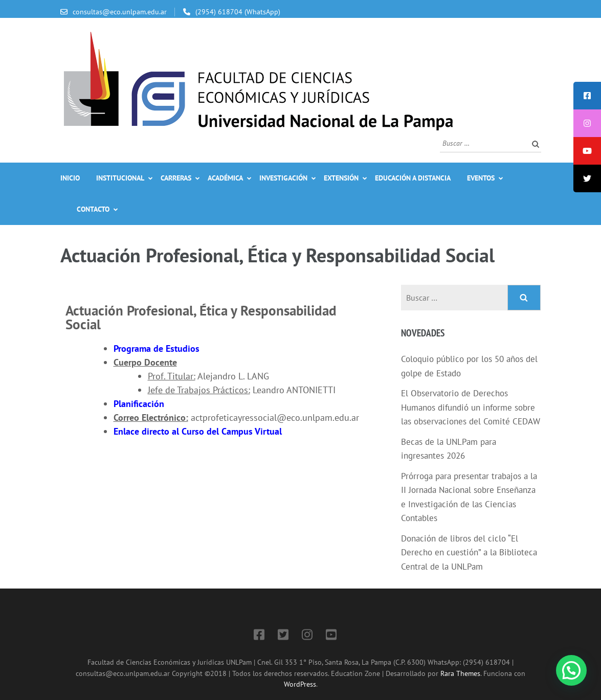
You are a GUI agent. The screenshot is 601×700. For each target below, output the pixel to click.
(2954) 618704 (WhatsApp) (238, 12)
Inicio (70, 178)
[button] (571, 670)
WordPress (300, 684)
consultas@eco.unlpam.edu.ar (120, 12)
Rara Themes (460, 673)
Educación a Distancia (413, 178)
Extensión (341, 178)
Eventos (481, 178)
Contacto (93, 209)
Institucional (120, 178)
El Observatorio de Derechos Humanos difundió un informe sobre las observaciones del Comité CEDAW (471, 407)
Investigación (283, 178)
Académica (225, 178)
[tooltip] (587, 96)
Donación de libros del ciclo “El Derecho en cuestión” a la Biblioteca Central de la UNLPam (469, 552)
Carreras (176, 178)
